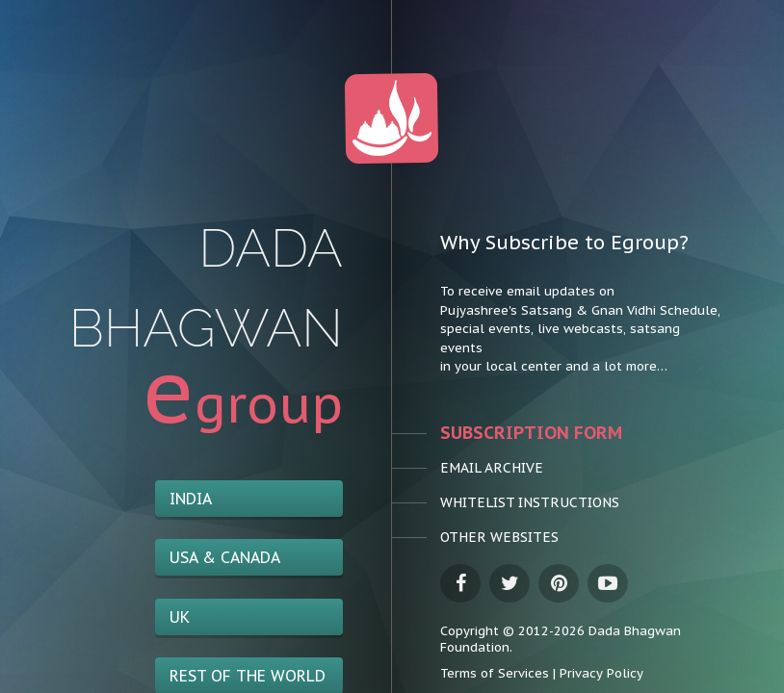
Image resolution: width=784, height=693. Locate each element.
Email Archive (468, 468)
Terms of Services (495, 673)
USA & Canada (225, 557)
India (191, 499)
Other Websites (475, 537)
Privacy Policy (601, 673)
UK (180, 617)
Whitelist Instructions (493, 502)
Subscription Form (493, 433)
